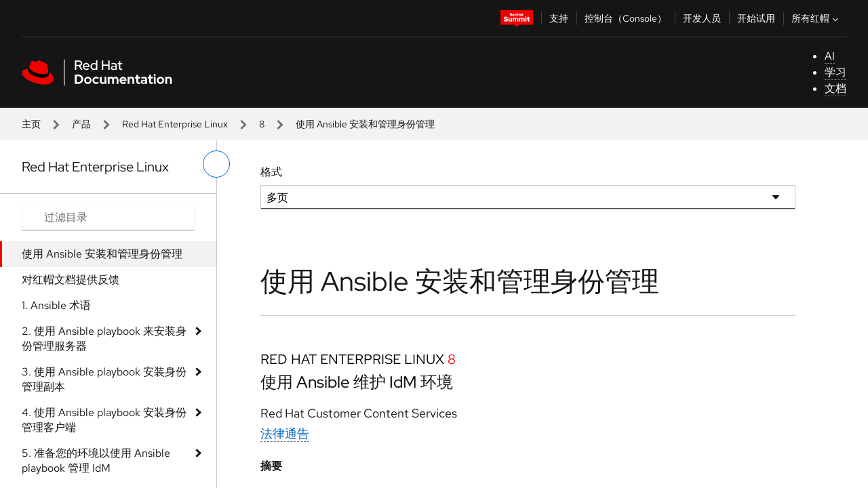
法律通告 (285, 433)
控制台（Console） (626, 18)
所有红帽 (816, 18)
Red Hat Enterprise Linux (175, 124)
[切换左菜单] (216, 164)
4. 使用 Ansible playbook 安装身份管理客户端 (104, 420)
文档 (835, 88)
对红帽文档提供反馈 (71, 280)
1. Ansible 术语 (56, 305)
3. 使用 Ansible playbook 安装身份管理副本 (104, 379)
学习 (835, 72)
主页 (31, 124)
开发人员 (702, 18)
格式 (271, 172)
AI (830, 56)
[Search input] (108, 218)
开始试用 (756, 18)
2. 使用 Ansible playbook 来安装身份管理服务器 (104, 339)
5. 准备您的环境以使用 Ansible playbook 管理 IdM (96, 461)
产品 (81, 124)
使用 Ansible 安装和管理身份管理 (102, 254)
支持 (559, 18)
